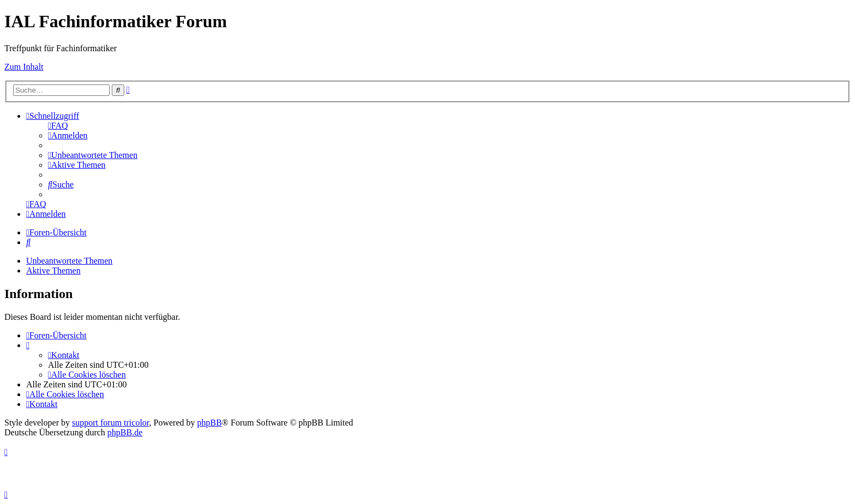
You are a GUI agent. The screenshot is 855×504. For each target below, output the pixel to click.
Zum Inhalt (24, 67)
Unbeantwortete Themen (69, 261)
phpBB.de (125, 432)
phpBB (210, 423)
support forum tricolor (111, 423)
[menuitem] (58, 126)
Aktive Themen (53, 271)
